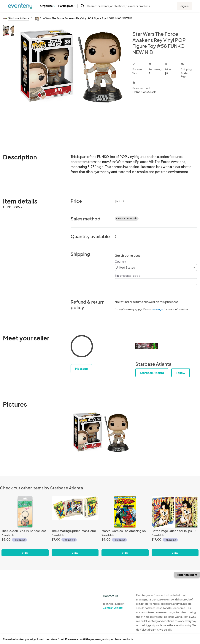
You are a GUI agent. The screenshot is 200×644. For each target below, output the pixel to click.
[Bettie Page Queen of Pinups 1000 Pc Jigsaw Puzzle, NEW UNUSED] (175, 512)
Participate (67, 6)
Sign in (184, 6)
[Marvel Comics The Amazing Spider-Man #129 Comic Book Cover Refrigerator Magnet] (125, 512)
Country (120, 261)
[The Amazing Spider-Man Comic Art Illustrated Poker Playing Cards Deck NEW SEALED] (75, 512)
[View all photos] (71, 80)
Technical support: (117, 606)
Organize (48, 6)
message (158, 309)
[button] (48, 6)
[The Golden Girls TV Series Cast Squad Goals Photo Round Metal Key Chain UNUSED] (25, 512)
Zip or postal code (128, 276)
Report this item (187, 575)
